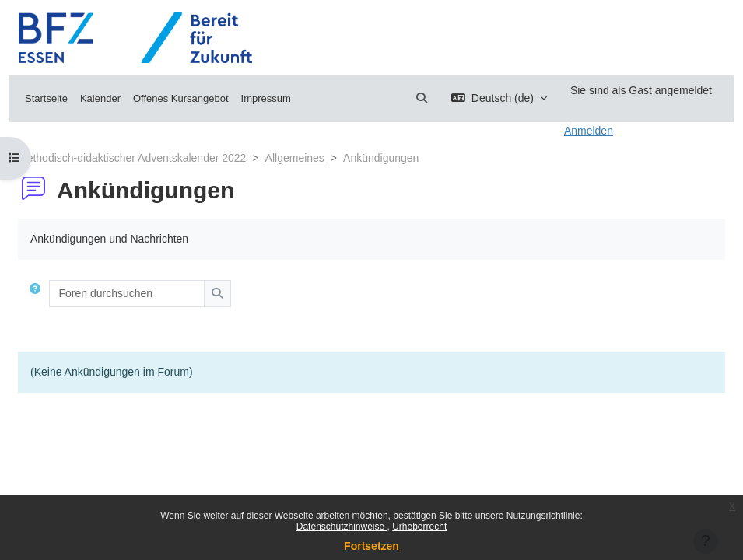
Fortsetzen (371, 546)
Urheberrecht (419, 527)
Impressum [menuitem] (266, 98)
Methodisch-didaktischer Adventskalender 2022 (132, 158)
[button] (422, 98)
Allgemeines (295, 158)
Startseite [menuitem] (46, 98)
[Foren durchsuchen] (127, 294)
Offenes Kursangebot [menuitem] (181, 98)
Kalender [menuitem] (100, 98)
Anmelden (589, 131)
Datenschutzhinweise (342, 527)
